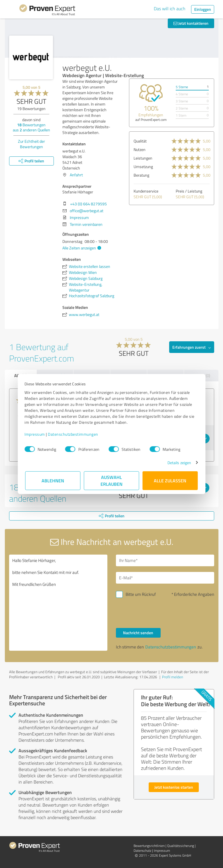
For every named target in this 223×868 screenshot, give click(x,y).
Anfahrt (76, 175)
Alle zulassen (170, 480)
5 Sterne (182, 87)
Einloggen (203, 9)
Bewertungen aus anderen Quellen (31, 127)
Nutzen (140, 149)
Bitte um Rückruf (141, 594)
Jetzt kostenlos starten (174, 787)
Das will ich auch (170, 9)
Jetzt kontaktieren (191, 23)
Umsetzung (143, 167)
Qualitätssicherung (181, 846)
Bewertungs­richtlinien (149, 846)
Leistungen (143, 158)
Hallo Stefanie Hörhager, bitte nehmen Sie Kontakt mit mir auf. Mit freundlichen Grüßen (58, 603)
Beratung (141, 175)
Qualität (140, 141)
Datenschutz (142, 851)
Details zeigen (178, 463)
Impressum (36, 434)
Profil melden (173, 677)
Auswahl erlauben (111, 480)
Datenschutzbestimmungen (74, 434)
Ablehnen (53, 480)
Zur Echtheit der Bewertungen (31, 144)
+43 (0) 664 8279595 (88, 204)
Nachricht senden (138, 633)
